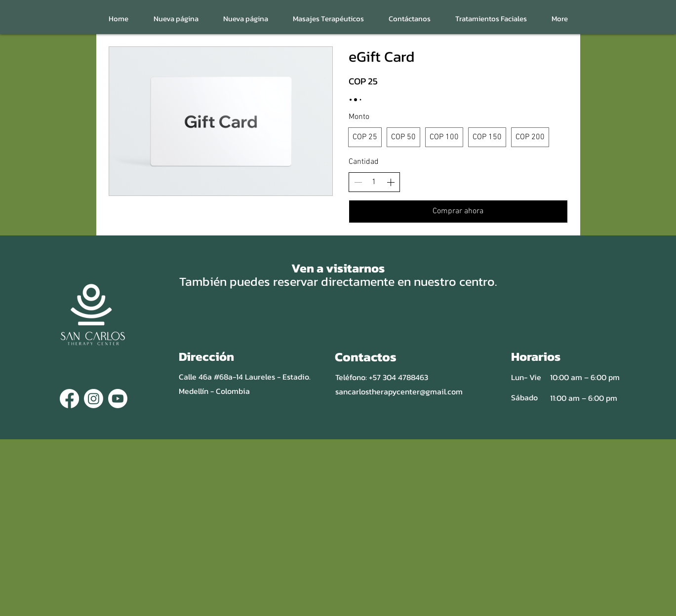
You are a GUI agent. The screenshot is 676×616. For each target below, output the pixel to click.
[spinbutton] (374, 182)
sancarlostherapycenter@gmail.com (399, 391)
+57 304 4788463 (398, 377)
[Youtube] (118, 399)
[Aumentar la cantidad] (391, 182)
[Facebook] (69, 399)
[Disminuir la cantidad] (358, 182)
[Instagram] (94, 399)
